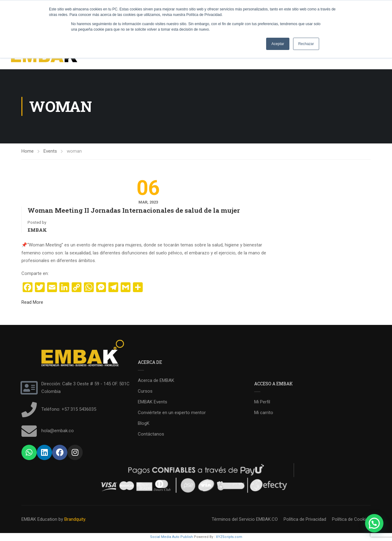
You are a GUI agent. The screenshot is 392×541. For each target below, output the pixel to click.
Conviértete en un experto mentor (172, 413)
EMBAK (37, 230)
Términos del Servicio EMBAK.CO (245, 519)
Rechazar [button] (306, 44)
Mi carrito (264, 413)
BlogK (144, 423)
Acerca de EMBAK (156, 380)
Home (28, 151)
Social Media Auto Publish (171, 537)
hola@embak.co (58, 431)
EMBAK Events (153, 402)
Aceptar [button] (278, 44)
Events (50, 151)
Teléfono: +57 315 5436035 (69, 409)
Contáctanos (151, 434)
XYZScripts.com (229, 537)
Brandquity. (75, 519)
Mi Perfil (262, 402)
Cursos (145, 391)
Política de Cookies (351, 519)
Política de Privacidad (305, 519)
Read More (32, 302)
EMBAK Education (39, 519)
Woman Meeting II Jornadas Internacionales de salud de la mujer (134, 210)
